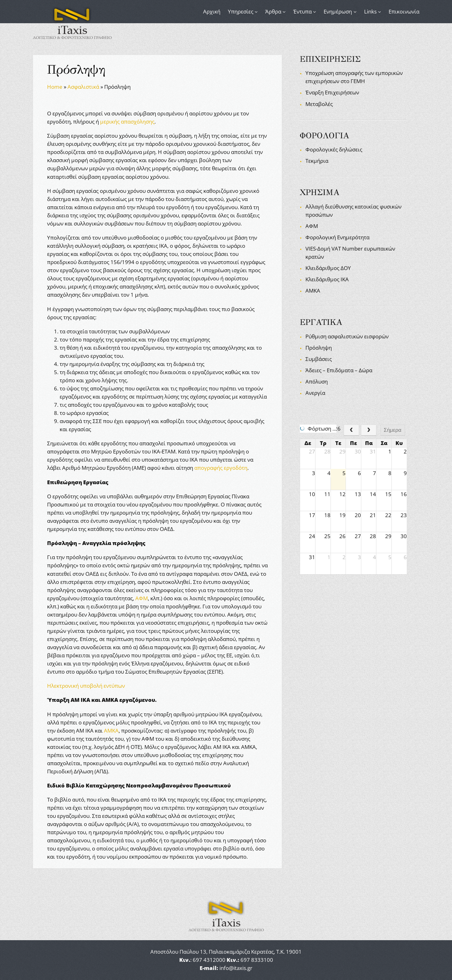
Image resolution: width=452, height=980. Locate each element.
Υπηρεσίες (241, 11)
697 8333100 (257, 960)
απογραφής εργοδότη (221, 468)
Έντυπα (302, 11)
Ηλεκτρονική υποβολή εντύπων (86, 686)
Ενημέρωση (338, 11)
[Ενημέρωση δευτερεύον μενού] (355, 12)
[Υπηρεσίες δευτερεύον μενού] (256, 12)
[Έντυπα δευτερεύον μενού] (315, 12)
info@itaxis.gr (236, 968)
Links (370, 11)
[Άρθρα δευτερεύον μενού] (284, 12)
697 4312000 (209, 960)
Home (55, 87)
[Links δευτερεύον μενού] (379, 12)
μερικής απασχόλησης (127, 122)
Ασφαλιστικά (83, 87)
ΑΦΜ (142, 598)
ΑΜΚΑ (111, 731)
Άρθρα (273, 11)
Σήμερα (393, 430)
